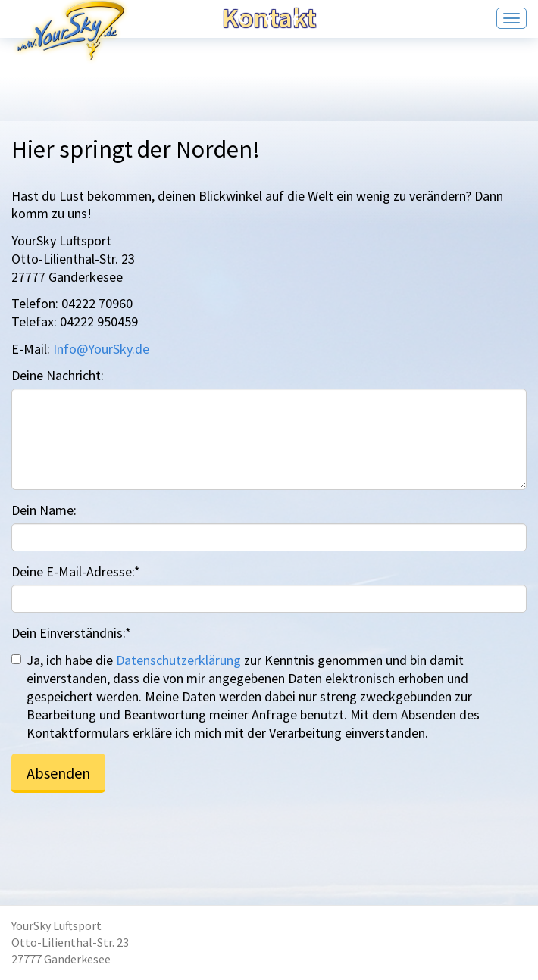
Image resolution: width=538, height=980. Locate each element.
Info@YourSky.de (101, 349)
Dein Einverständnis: (71, 633)
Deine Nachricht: (58, 375)
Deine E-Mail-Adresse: (76, 571)
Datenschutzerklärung (178, 660)
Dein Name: (44, 510)
